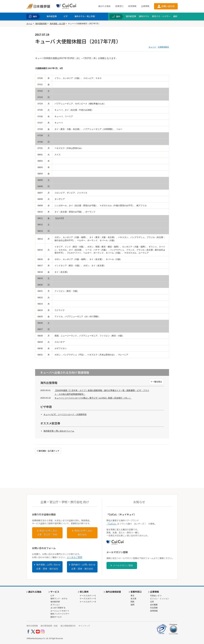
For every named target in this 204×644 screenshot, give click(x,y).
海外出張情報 (32, 626)
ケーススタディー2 (88, 599)
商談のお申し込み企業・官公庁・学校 (47, 533)
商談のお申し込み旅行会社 (83, 533)
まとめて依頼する (58, 608)
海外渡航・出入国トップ (49, 451)
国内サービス (56, 617)
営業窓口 (119, 6)
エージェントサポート (60, 611)
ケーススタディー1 (88, 596)
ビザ (52, 596)
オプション (55, 605)
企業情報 (145, 6)
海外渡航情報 (41, 24)
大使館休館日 (163, 47)
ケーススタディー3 (88, 602)
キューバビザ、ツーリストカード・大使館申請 (65, 414)
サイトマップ (84, 626)
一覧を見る (157, 382)
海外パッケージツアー (60, 614)
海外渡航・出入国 (57, 24)
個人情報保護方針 (68, 626)
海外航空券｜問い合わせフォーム (59, 431)
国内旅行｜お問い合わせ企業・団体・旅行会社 (83, 567)
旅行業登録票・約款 (49, 626)
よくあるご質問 (74, 557)
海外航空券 (55, 602)
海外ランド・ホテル (59, 599)
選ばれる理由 (104, 6)
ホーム (29, 24)
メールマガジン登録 (123, 565)
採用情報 (132, 6)
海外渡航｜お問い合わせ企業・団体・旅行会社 (48, 567)
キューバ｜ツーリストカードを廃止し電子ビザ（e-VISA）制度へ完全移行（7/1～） (93, 398)
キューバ (152, 47)
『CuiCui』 (112, 524)
